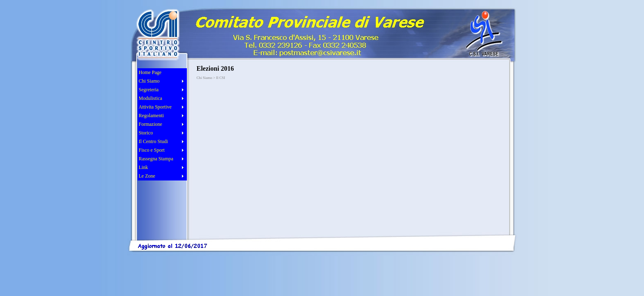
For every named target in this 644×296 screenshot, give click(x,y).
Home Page (150, 72)
